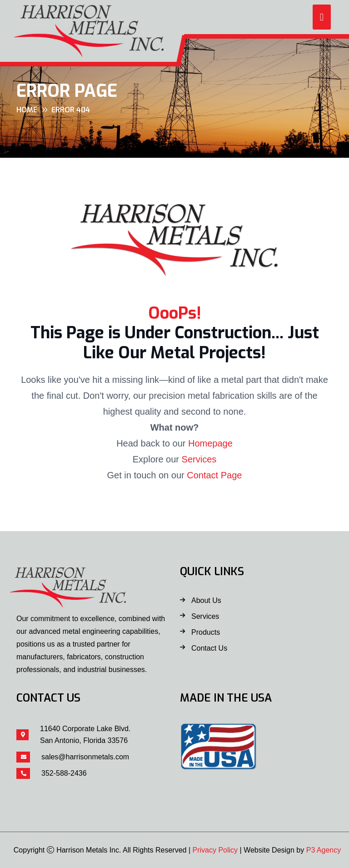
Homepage (210, 443)
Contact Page (214, 475)
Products (206, 632)
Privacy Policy (215, 850)
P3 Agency (324, 850)
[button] (322, 17)
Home (27, 110)
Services (199, 459)
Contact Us (209, 648)
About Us (206, 600)
